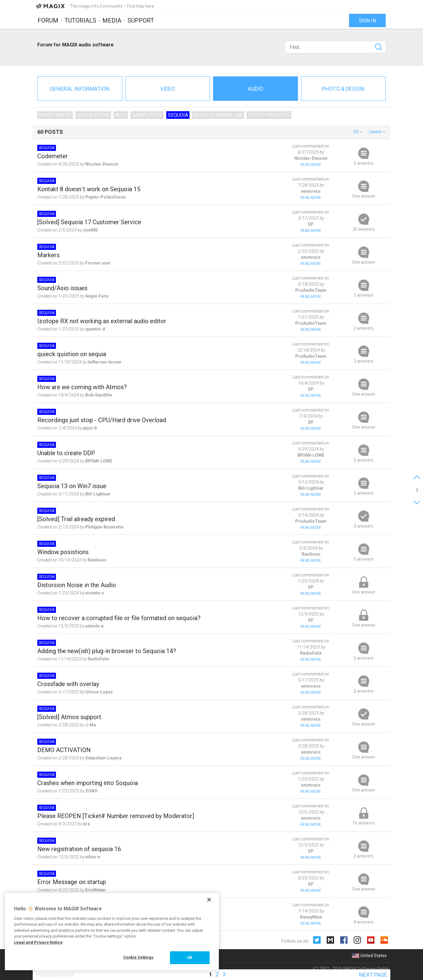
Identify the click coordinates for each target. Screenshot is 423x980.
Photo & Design (343, 89)
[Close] (209, 900)
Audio (256, 89)
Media (112, 20)
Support (141, 20)
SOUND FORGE (93, 115)
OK (190, 958)
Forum (48, 20)
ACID (121, 115)
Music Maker (55, 115)
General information (80, 89)
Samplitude (147, 115)
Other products (269, 115)
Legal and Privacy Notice (38, 942)
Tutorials (80, 20)
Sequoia (178, 115)
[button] (358, 132)
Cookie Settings (138, 957)
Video (168, 89)
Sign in (367, 21)
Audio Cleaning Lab (218, 115)
